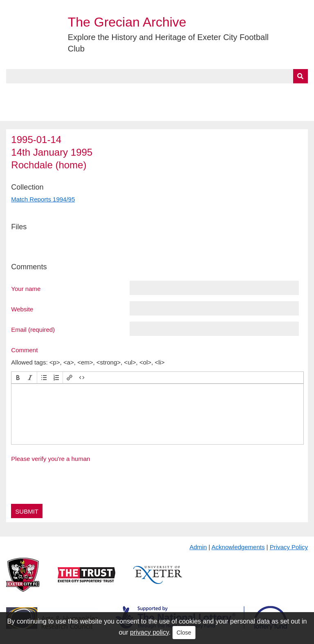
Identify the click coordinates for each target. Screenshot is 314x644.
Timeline (223, 93)
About (47, 93)
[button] (18, 378)
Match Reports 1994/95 (43, 199)
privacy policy (149, 632)
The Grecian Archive (127, 22)
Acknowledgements (238, 547)
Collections (91, 93)
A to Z (138, 93)
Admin (198, 547)
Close (184, 633)
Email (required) (33, 329)
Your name (26, 288)
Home (15, 93)
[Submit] (301, 76)
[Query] (157, 76)
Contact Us (268, 93)
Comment (24, 350)
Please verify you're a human (50, 459)
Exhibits (178, 93)
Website (22, 309)
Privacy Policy (289, 547)
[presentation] (18, 378)
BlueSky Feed (28, 112)
